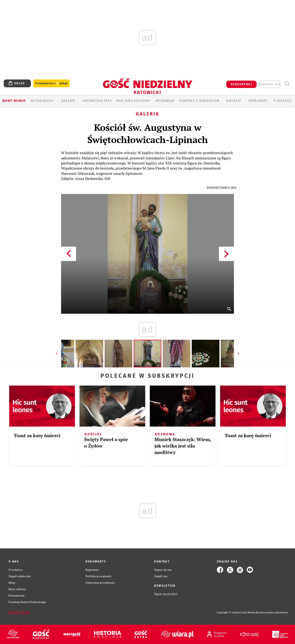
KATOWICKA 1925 (97, 101)
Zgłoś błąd (19, 613)
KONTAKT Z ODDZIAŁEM (199, 101)
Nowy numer (14, 101)
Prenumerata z (51, 83)
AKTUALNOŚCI (42, 101)
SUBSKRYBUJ (241, 84)
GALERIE (68, 101)
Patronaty (258, 101)
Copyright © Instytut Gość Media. (236, 613)
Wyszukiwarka (287, 84)
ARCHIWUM (165, 101)
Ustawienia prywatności (100, 583)
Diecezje (234, 101)
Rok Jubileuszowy (133, 101)
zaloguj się (270, 84)
